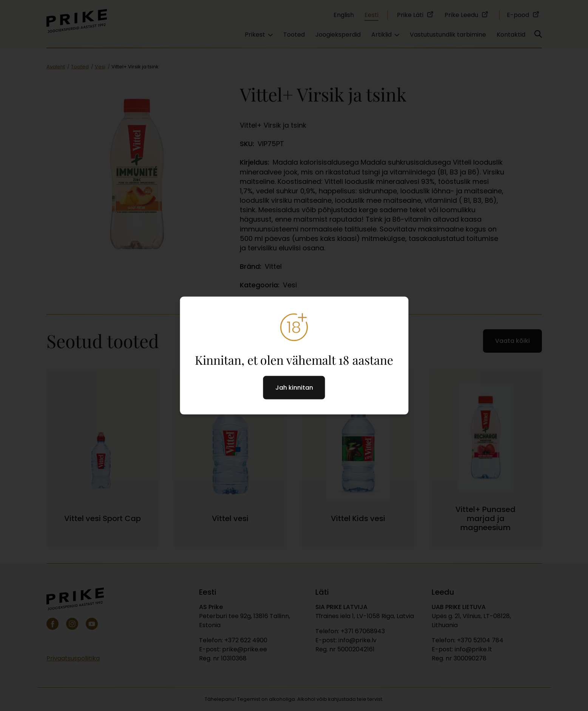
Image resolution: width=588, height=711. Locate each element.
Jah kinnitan (294, 388)
